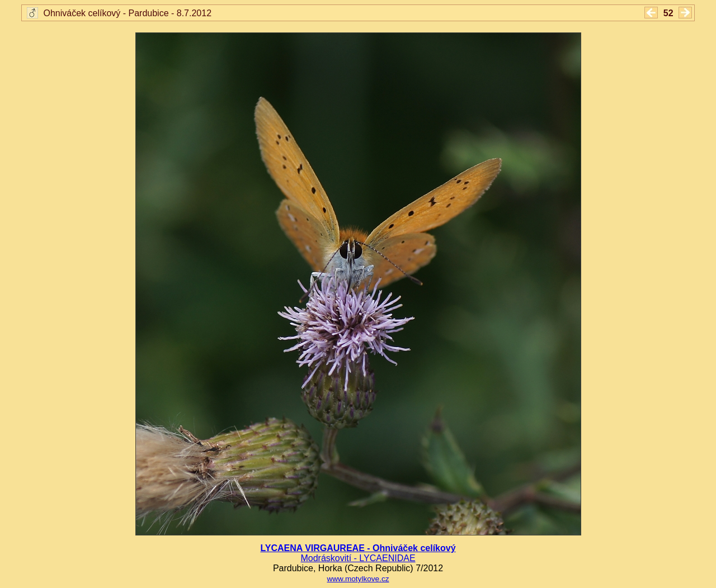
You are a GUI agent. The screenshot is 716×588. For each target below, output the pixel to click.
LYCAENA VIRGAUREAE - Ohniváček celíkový (358, 548)
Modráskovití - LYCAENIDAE (358, 558)
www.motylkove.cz (358, 579)
